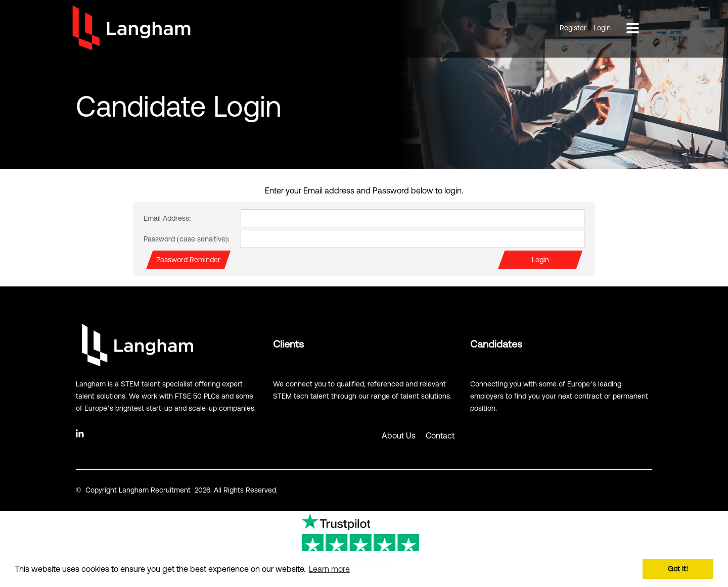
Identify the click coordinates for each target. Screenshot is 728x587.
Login (602, 28)
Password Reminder (188, 260)
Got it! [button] (678, 569)
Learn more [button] (329, 569)
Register (573, 28)
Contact (440, 435)
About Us (399, 435)
